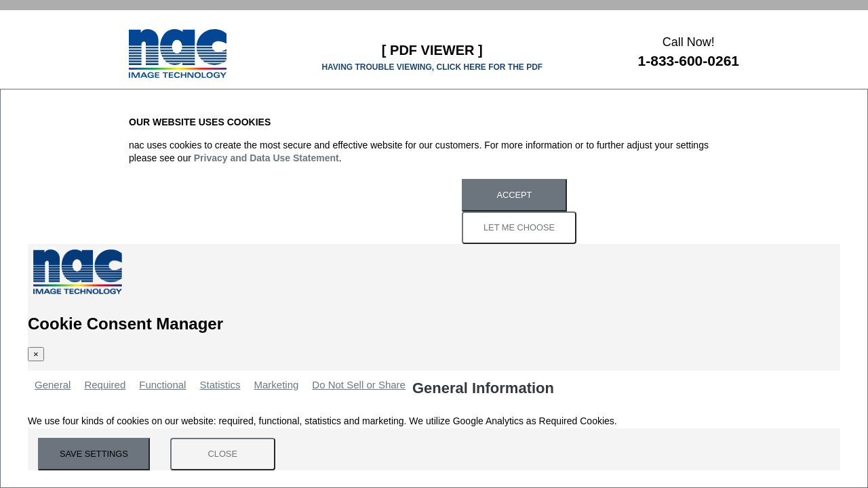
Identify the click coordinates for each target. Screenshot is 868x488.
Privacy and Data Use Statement (267, 158)
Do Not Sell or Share (359, 385)
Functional (162, 385)
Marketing (276, 385)
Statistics (220, 385)
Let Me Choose (519, 227)
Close (223, 454)
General (53, 385)
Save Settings (94, 454)
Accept (515, 195)
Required (105, 385)
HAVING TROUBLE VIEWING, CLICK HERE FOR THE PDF (432, 67)
